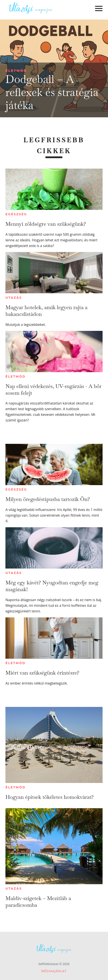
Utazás (14, 298)
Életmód (16, 70)
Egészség (16, 214)
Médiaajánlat (54, 971)
